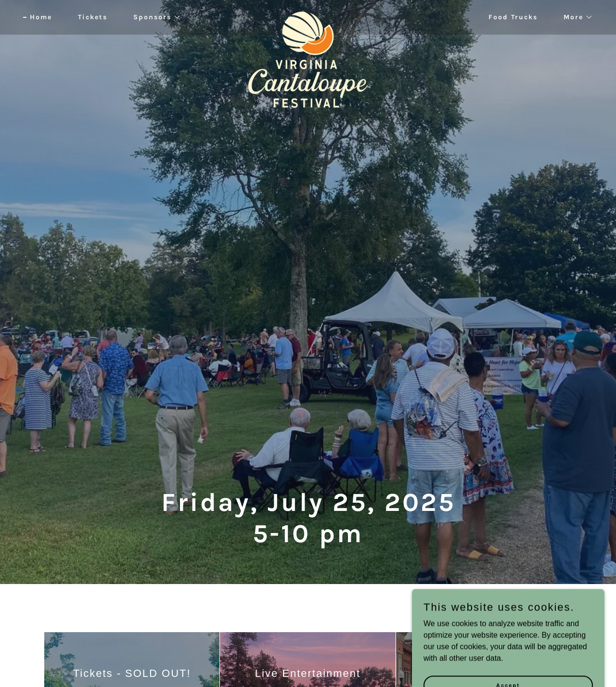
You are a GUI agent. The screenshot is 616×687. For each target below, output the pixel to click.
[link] (308, 15)
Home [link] (41, 17)
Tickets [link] (93, 17)
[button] (154, 17)
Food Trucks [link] (513, 17)
